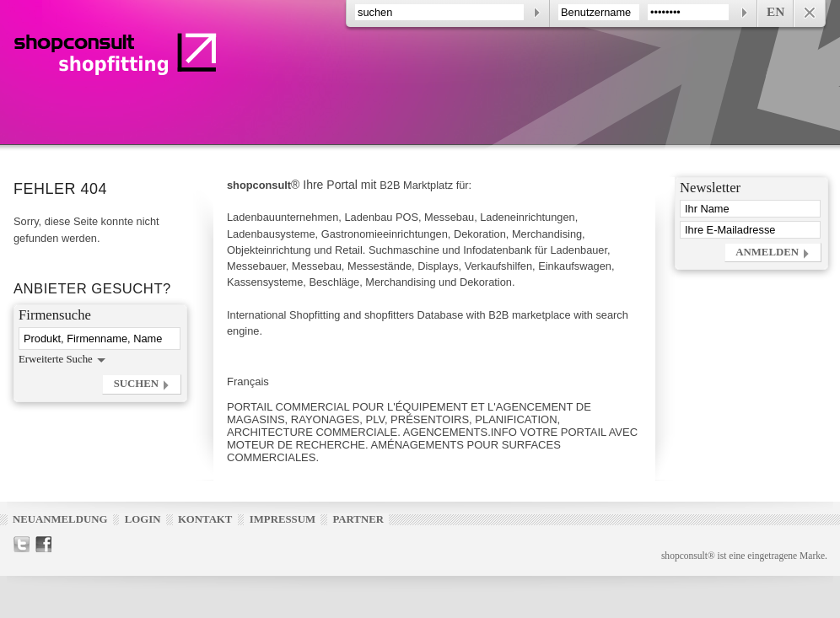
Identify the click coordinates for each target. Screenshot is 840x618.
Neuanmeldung (60, 519)
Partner (358, 519)
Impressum (283, 519)
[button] (142, 384)
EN (775, 11)
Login (143, 519)
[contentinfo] (586, 13)
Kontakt (205, 519)
